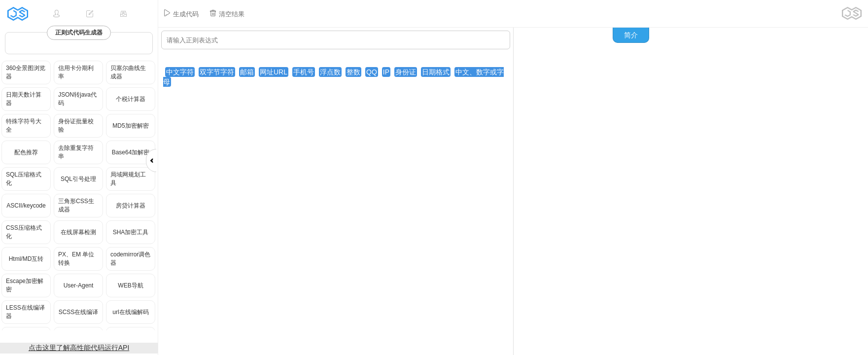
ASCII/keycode (26, 206)
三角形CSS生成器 (76, 205)
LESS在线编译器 (25, 312)
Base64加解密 (131, 152)
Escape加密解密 (25, 285)
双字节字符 (217, 72)
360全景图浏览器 (26, 72)
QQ (372, 72)
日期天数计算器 (24, 99)
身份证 (406, 72)
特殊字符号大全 (24, 125)
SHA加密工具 (131, 232)
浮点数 (330, 72)
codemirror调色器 (130, 259)
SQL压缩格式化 (24, 179)
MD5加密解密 (130, 126)
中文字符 (180, 72)
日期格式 (436, 72)
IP (386, 72)
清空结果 (227, 14)
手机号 (304, 72)
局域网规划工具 (128, 179)
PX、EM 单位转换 (76, 259)
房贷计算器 (131, 206)
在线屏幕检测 (78, 232)
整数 (353, 72)
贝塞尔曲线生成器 (128, 72)
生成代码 (181, 14)
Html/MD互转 (26, 259)
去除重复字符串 (76, 152)
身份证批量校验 (76, 125)
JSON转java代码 (77, 99)
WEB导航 (130, 285)
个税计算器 (131, 99)
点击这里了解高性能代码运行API (79, 348)
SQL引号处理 (78, 179)
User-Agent (79, 285)
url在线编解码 (130, 312)
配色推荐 (26, 152)
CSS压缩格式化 (24, 232)
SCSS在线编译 (79, 312)
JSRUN (21, 14)
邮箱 (247, 72)
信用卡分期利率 (76, 72)
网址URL (274, 72)
